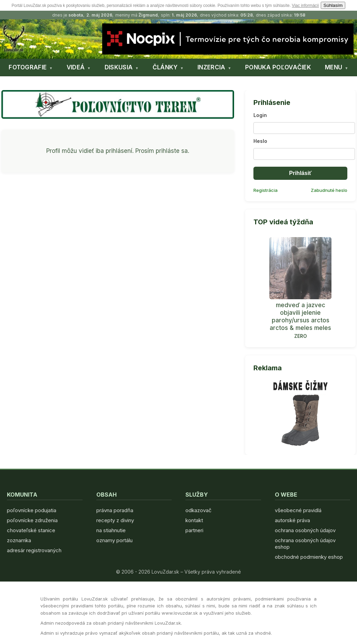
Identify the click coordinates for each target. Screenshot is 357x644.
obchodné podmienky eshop (309, 557)
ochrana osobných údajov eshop (305, 544)
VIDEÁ (76, 67)
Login (260, 115)
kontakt (194, 520)
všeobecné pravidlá (298, 510)
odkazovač (199, 510)
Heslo (260, 141)
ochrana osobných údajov (305, 530)
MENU (334, 67)
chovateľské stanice (31, 530)
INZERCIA (211, 67)
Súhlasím (333, 5)
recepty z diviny (115, 520)
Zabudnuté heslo (329, 190)
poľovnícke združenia (32, 520)
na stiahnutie (111, 530)
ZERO (301, 336)
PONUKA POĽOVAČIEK (278, 67)
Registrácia (266, 190)
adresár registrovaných (34, 550)
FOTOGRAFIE (28, 67)
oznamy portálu (114, 540)
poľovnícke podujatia (32, 510)
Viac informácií (305, 6)
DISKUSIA (119, 67)
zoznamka (19, 540)
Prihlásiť (300, 173)
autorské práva (292, 520)
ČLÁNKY (165, 67)
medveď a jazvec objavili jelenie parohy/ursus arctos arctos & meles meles (300, 316)
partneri (194, 530)
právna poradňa (115, 510)
